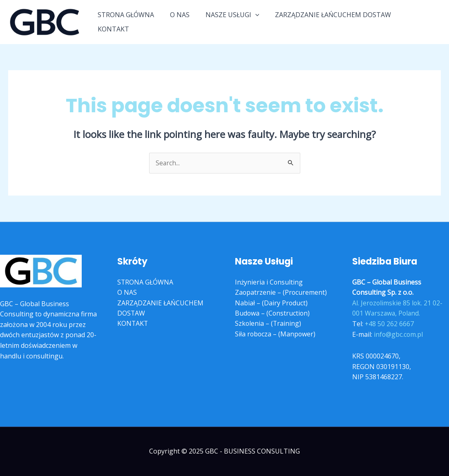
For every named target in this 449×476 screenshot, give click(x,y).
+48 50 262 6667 (390, 324)
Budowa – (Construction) (273, 314)
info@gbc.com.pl (399, 334)
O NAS (184, 22)
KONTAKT (419, 22)
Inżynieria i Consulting (269, 282)
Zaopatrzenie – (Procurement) (281, 293)
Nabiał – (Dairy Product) (271, 303)
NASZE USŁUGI (234, 22)
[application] (257, 22)
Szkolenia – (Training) (268, 324)
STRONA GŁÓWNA (133, 22)
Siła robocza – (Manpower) (276, 334)
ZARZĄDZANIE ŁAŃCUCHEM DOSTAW (332, 22)
